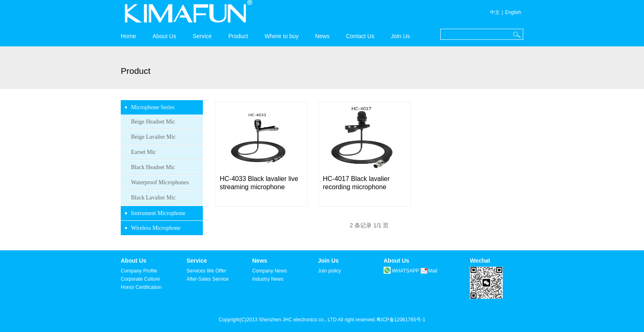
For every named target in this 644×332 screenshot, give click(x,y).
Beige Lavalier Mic (153, 137)
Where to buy (282, 36)
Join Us (400, 36)
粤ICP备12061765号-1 (401, 320)
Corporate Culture (140, 279)
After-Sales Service (208, 279)
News (322, 36)
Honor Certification (141, 287)
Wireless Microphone (156, 228)
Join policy (329, 271)
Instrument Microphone (158, 213)
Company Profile (139, 271)
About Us (164, 36)
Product (238, 36)
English (513, 12)
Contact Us (360, 36)
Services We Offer (206, 271)
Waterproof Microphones (160, 182)
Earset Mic (144, 152)
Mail (429, 271)
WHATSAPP (401, 271)
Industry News (268, 279)
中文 (495, 12)
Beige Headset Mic (153, 122)
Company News (270, 271)
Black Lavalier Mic (153, 198)
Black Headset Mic (153, 167)
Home (128, 36)
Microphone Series (153, 107)
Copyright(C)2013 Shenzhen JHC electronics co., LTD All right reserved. (297, 320)
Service (202, 36)
